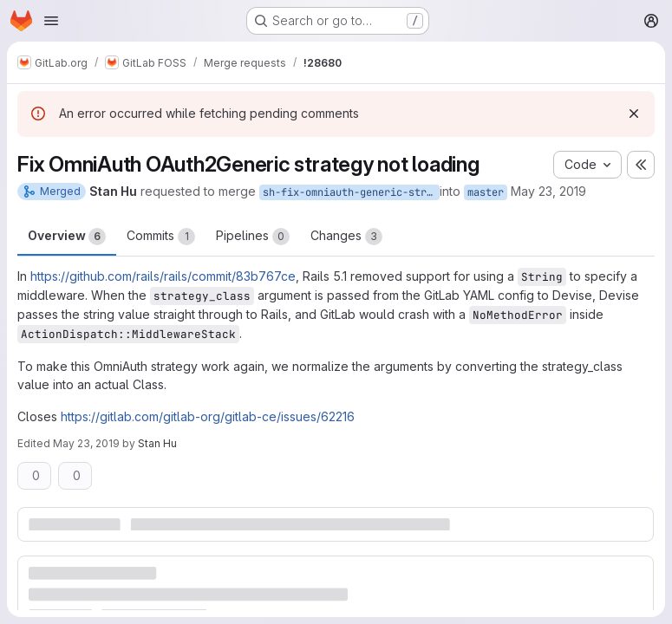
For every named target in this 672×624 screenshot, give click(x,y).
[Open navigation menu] (51, 21)
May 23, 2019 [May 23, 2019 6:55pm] (548, 191)
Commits (161, 237)
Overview (67, 237)
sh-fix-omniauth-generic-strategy (351, 192)
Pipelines (253, 237)
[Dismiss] (634, 114)
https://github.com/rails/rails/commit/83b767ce (163, 276)
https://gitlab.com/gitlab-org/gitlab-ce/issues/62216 (208, 416)
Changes (346, 237)
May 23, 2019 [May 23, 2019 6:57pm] (86, 443)
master (486, 192)
